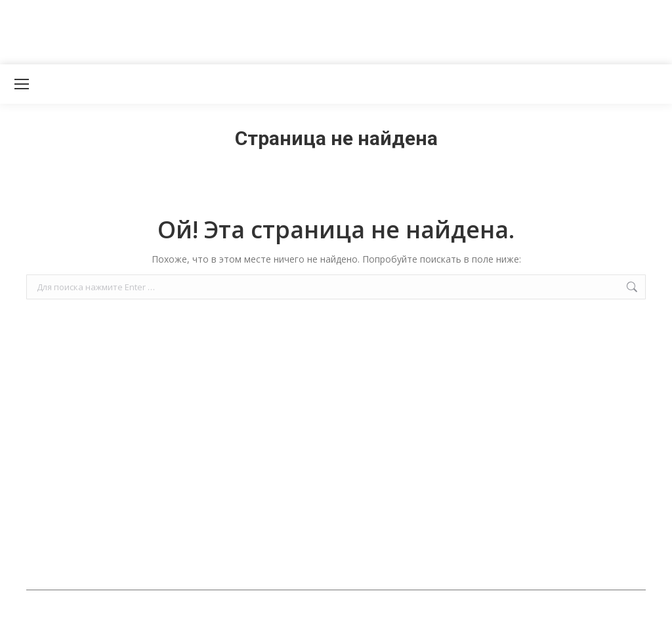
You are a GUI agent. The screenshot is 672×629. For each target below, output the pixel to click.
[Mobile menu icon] (22, 84)
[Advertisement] (239, 30)
